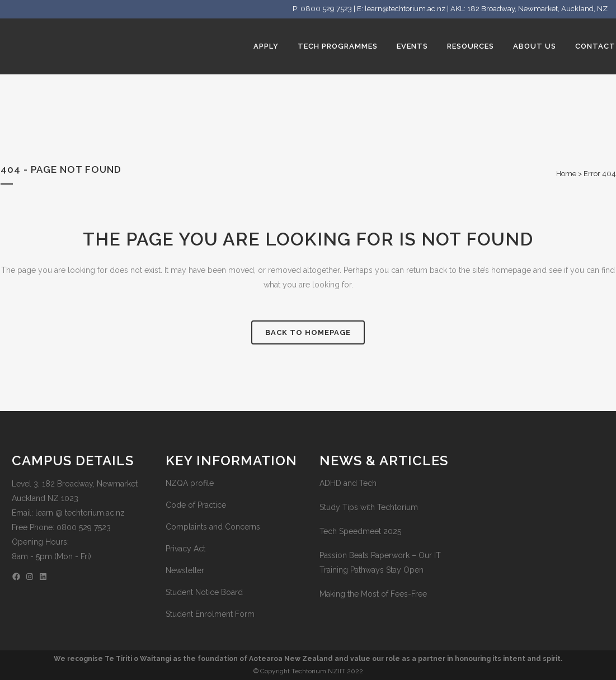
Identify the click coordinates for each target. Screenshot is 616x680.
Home (566, 174)
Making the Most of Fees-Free (373, 594)
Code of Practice (196, 505)
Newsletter (185, 570)
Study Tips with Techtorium (369, 507)
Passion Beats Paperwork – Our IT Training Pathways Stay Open (380, 563)
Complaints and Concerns (213, 527)
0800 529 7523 (326, 9)
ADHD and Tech (348, 483)
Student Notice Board (204, 592)
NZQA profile (190, 483)
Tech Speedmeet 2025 (360, 531)
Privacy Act (185, 549)
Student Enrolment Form (210, 614)
